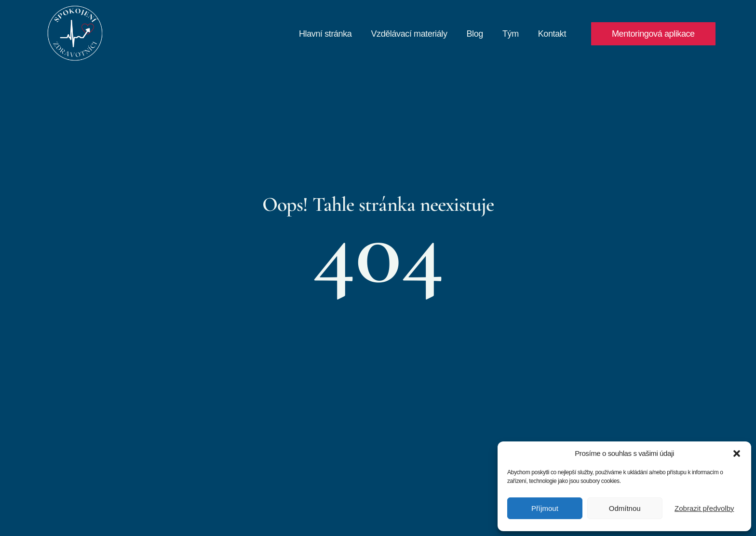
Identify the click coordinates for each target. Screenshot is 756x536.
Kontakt (552, 34)
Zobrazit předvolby (704, 508)
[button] (737, 454)
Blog (475, 34)
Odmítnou (625, 508)
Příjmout (545, 508)
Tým (511, 34)
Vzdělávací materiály (409, 34)
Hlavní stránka (325, 34)
